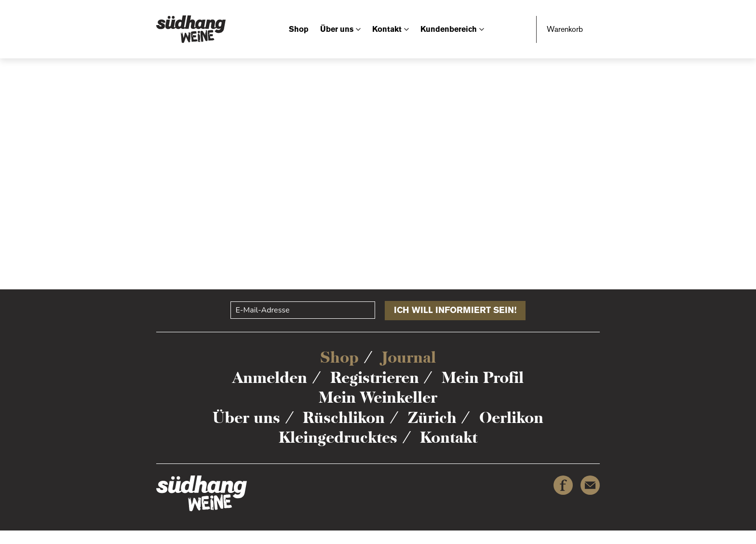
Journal (409, 357)
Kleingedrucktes (338, 437)
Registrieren (375, 378)
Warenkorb (565, 29)
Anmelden (270, 378)
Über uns (337, 29)
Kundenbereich (449, 29)
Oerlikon (511, 418)
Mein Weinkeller (378, 397)
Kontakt (387, 29)
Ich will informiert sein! (455, 310)
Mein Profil (483, 378)
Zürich (432, 418)
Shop (299, 29)
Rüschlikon (344, 418)
